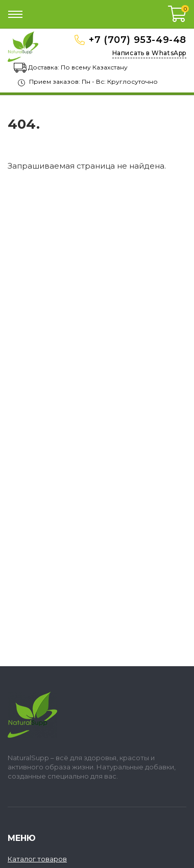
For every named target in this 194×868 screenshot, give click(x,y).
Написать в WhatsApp (149, 53)
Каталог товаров (37, 859)
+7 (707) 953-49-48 (138, 40)
